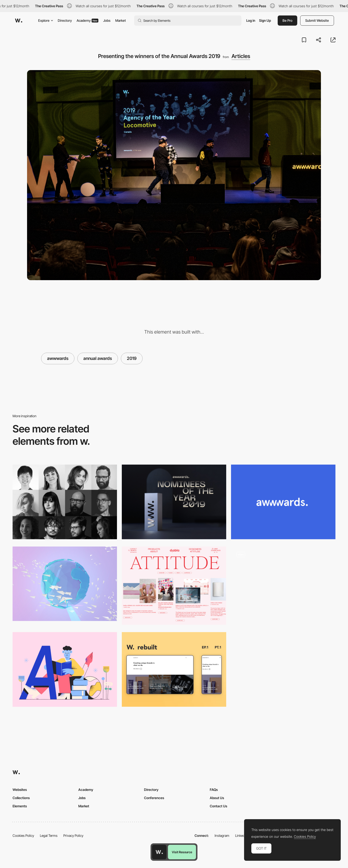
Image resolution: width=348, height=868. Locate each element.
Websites (20, 790)
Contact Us (218, 806)
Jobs (107, 20)
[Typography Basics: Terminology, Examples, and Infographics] (65, 669)
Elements (20, 806)
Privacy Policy (73, 835)
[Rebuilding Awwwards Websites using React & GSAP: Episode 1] (174, 669)
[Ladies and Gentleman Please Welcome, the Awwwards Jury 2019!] (65, 502)
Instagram (222, 835)
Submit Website (317, 20)
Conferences (154, 798)
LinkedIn (241, 835)
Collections (21, 798)
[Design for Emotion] (65, 584)
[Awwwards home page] (159, 852)
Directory (65, 20)
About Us (217, 798)
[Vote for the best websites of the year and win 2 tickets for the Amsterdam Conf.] (174, 502)
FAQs (214, 790)
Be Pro (287, 20)
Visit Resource (182, 852)
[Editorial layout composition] (174, 586)
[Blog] (283, 586)
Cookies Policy (23, 835)
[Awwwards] (19, 21)
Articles (241, 56)
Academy (87, 20)
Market (121, 20)
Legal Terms (49, 835)
